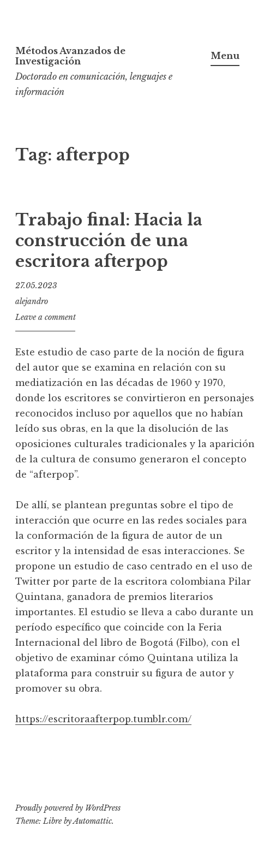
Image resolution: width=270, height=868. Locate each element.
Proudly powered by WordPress (68, 808)
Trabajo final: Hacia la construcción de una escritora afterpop (109, 240)
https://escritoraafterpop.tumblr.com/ (103, 719)
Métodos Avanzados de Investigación (70, 56)
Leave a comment (46, 317)
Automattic (92, 821)
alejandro (32, 301)
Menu (225, 56)
